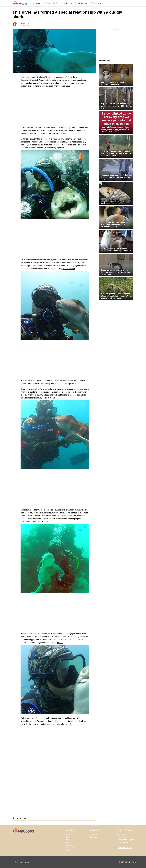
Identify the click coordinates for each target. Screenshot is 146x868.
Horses (67, 3)
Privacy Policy (122, 837)
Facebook (59, 721)
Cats (46, 3)
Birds (56, 3)
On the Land (81, 3)
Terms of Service (123, 834)
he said (60, 643)
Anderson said (38, 142)
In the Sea (96, 3)
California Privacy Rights (126, 840)
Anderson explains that (30, 389)
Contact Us (93, 837)
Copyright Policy (123, 843)
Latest (68, 834)
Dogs (36, 3)
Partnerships (94, 834)
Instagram (70, 721)
